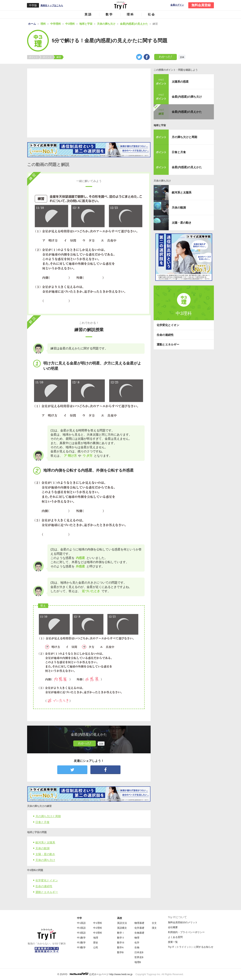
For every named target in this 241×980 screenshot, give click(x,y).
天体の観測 (42, 848)
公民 (96, 947)
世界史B (139, 957)
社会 (152, 14)
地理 (96, 938)
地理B (138, 962)
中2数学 (81, 943)
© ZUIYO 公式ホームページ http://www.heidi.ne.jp (95, 974)
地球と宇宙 (160, 125)
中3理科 (98, 933)
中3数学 (81, 947)
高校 (120, 918)
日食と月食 (42, 822)
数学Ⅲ (121, 943)
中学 (79, 918)
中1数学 (81, 938)
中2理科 (98, 928)
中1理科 (98, 923)
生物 (137, 947)
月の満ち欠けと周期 (48, 816)
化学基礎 (139, 928)
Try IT (120, 5)
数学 (109, 14)
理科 (130, 14)
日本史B (139, 952)
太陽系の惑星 (180, 82)
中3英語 (81, 933)
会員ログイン (177, 5)
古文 (154, 923)
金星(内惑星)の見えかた (187, 112)
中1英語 (81, 923)
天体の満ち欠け (45, 860)
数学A (120, 947)
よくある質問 (175, 937)
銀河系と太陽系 (45, 842)
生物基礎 (139, 933)
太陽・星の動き (45, 854)
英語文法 (122, 923)
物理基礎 (139, 923)
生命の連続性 (44, 886)
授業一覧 (173, 942)
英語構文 (122, 928)
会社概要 (173, 927)
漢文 (154, 928)
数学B (120, 952)
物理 (137, 938)
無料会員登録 (201, 5)
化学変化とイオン (47, 880)
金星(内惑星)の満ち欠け (187, 97)
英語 (88, 14)
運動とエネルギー (47, 892)
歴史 (96, 943)
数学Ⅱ (121, 938)
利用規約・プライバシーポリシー (186, 932)
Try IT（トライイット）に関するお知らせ (191, 947)
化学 (137, 943)
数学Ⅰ (121, 933)
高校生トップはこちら (52, 5)
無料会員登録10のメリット (183, 922)
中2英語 (81, 928)
